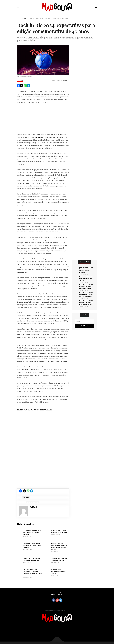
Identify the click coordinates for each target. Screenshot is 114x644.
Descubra (54, 592)
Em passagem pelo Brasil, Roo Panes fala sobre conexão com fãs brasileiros (86, 270)
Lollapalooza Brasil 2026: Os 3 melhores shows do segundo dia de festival (86, 294)
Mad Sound (57, 610)
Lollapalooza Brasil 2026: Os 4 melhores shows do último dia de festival (86, 287)
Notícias (36, 502)
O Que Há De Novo (64, 592)
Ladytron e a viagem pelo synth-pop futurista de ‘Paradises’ (86, 279)
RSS (95, 18)
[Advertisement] (43, 118)
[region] (43, 450)
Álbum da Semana (45, 592)
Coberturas (83, 592)
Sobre (20, 592)
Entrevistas (74, 592)
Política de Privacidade (31, 592)
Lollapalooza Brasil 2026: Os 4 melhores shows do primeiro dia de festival (86, 302)
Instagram (57, 600)
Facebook (54, 600)
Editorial (20, 81)
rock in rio (26, 498)
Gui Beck (65, 80)
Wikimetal (40, 137)
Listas (53, 595)
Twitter (61, 600)
